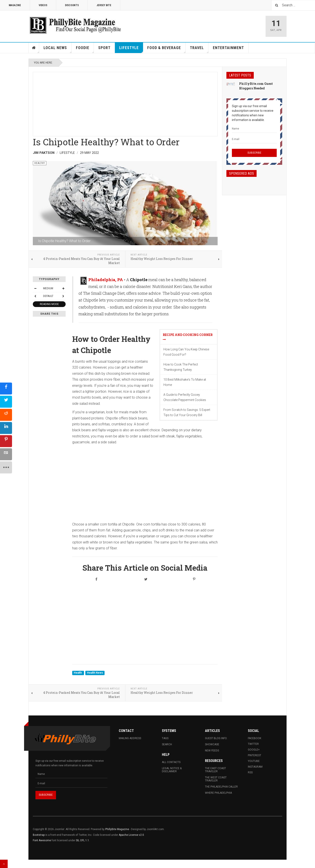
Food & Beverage (166, 49)
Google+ (254, 750)
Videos (43, 5)
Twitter (253, 744)
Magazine (15, 5)
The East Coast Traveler (215, 770)
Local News (58, 49)
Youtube (254, 761)
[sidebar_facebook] (6, 388)
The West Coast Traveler (216, 779)
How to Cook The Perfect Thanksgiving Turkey (181, 367)
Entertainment (228, 48)
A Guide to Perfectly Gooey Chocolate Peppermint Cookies (185, 397)
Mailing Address (130, 738)
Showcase (212, 744)
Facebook (255, 738)
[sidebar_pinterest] (6, 441)
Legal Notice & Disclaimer (172, 770)
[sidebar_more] (6, 467)
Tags (165, 738)
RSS (250, 772)
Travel (199, 49)
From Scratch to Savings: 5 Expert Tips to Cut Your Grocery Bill (187, 412)
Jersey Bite (104, 5)
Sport (104, 48)
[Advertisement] (125, 103)
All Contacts (171, 762)
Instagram (255, 767)
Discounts (72, 5)
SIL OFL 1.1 (82, 840)
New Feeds (212, 751)
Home (34, 48)
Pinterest (255, 755)
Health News (95, 673)
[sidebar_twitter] (6, 402)
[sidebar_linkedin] (6, 428)
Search (167, 744)
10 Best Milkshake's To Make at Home (185, 382)
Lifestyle (131, 49)
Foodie (85, 49)
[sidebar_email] (6, 454)
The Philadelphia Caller (221, 787)
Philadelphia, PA (106, 280)
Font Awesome (42, 840)
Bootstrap (39, 835)
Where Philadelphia (218, 793)
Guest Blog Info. (216, 738)
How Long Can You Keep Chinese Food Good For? (186, 352)
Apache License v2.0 (131, 835)
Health (78, 673)
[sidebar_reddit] (6, 415)
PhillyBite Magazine (117, 829)
